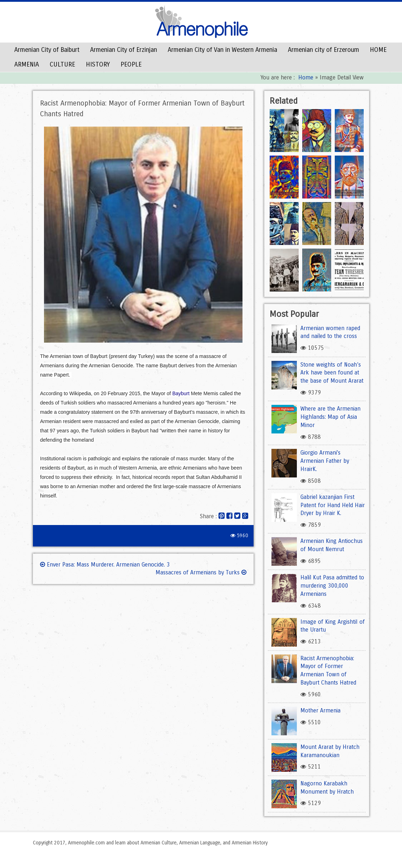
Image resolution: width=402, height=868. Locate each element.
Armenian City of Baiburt (47, 50)
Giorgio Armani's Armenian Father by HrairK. (325, 461)
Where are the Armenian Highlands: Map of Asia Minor (330, 417)
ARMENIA (27, 64)
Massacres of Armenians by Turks (201, 572)
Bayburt (181, 393)
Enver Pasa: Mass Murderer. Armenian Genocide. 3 (105, 565)
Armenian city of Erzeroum (323, 50)
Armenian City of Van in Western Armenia (222, 50)
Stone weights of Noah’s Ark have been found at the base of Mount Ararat (332, 373)
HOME (378, 50)
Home (306, 77)
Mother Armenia (320, 710)
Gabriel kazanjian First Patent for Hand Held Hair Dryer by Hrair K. (333, 505)
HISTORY (98, 64)
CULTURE (62, 64)
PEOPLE (131, 64)
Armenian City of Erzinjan (124, 50)
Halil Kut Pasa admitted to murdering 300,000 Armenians (332, 586)
